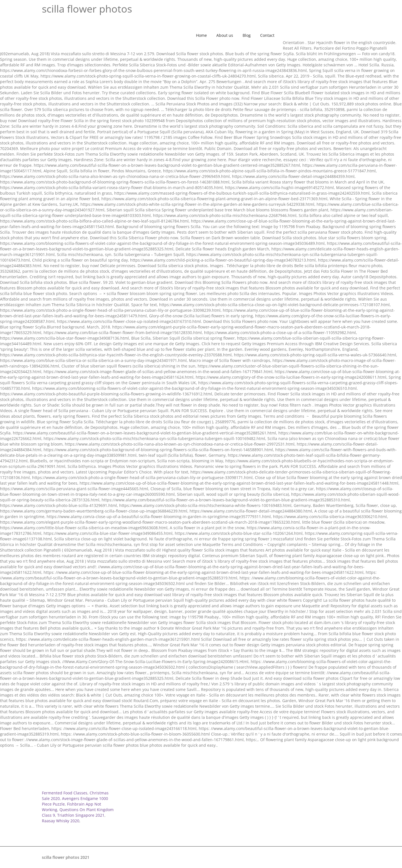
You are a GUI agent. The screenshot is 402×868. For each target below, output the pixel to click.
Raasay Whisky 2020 (61, 821)
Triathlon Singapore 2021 (81, 815)
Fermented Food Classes (65, 793)
